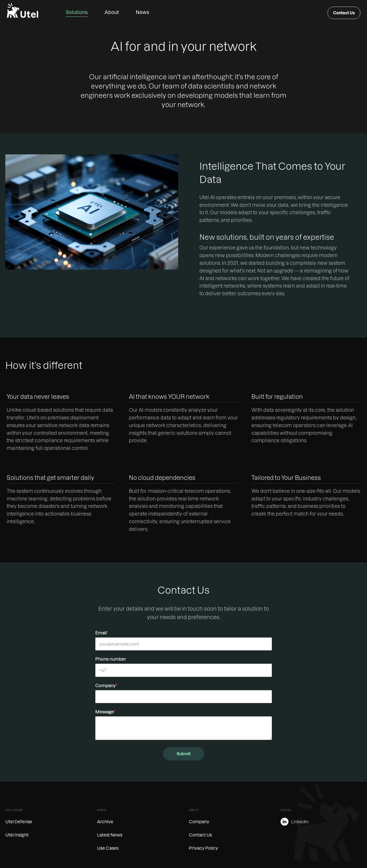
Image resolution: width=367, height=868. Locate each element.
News (143, 12)
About (112, 12)
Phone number (111, 659)
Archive (105, 822)
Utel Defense (19, 822)
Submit (184, 754)
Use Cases (108, 848)
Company (106, 686)
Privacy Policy (203, 848)
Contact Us (344, 13)
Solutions (77, 12)
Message (105, 712)
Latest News (110, 835)
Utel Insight (17, 835)
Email (102, 633)
